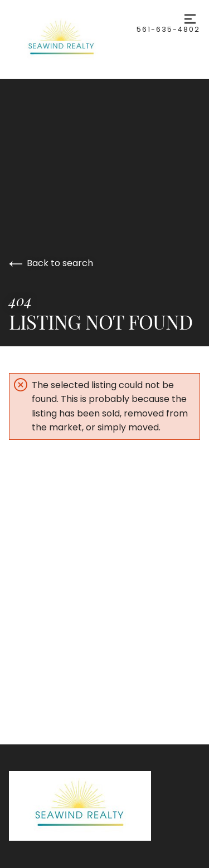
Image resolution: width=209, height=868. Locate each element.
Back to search (51, 263)
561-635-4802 (168, 29)
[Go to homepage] (73, 39)
